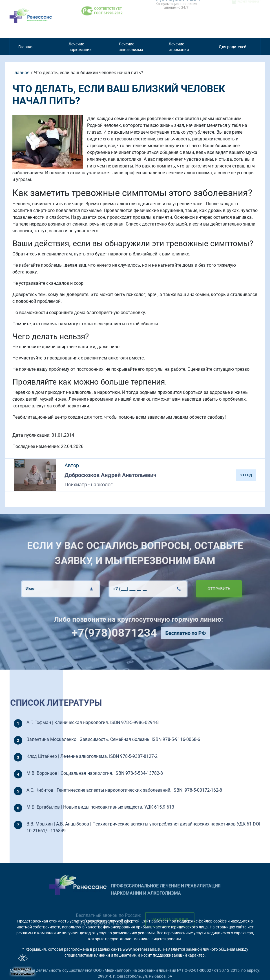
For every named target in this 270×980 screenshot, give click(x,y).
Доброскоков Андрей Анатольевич (110, 475)
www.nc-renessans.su (142, 949)
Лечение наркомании (80, 47)
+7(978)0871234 (134, 633)
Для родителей (233, 47)
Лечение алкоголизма (131, 47)
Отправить (199, 589)
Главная (26, 47)
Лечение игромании (179, 47)
